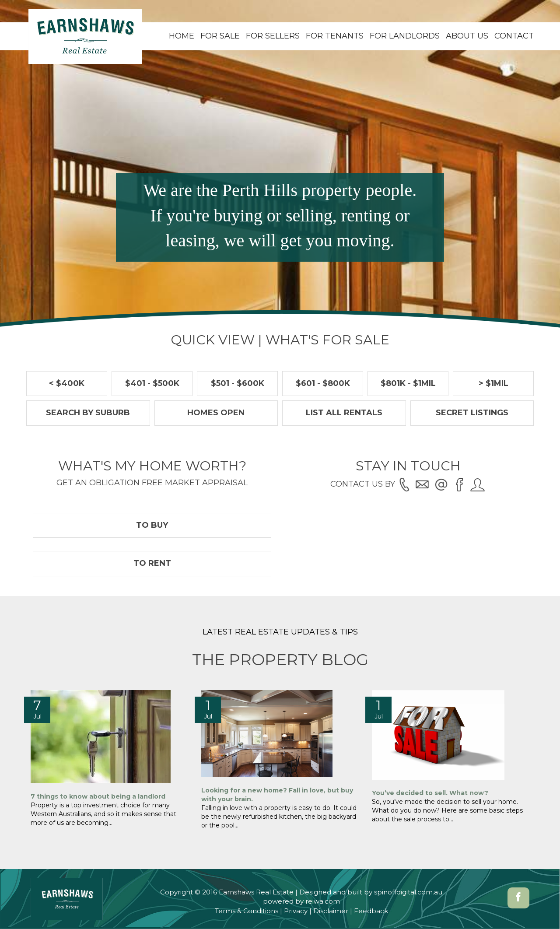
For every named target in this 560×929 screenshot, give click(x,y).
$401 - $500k (152, 383)
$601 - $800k (323, 383)
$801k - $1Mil (408, 383)
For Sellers (273, 36)
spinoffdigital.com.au (408, 892)
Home (182, 36)
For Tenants (335, 36)
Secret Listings (472, 413)
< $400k (67, 383)
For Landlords (405, 36)
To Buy (152, 525)
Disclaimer (331, 911)
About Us (467, 36)
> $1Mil (493, 383)
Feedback (371, 911)
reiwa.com (323, 901)
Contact (514, 36)
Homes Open (216, 413)
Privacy (296, 911)
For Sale (220, 36)
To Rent (152, 563)
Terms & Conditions (247, 911)
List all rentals (344, 413)
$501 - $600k (238, 383)
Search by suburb (88, 413)
